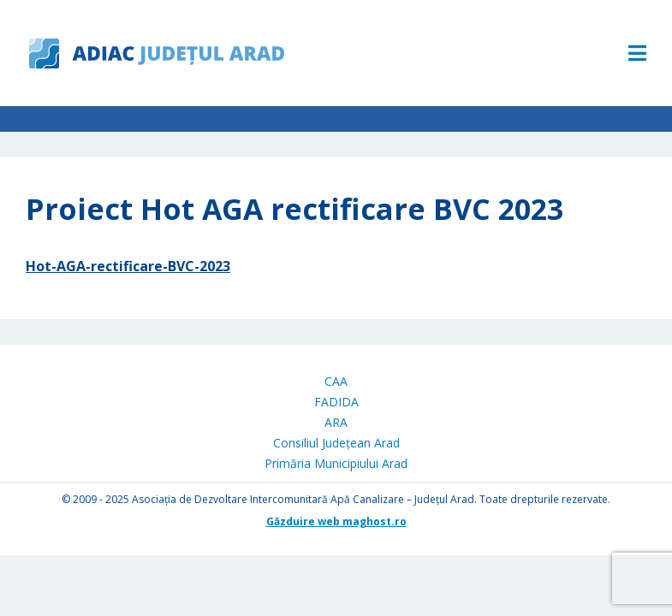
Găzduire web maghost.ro (336, 521)
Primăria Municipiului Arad (336, 463)
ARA (336, 422)
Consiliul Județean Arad (336, 443)
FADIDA (336, 402)
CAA (336, 381)
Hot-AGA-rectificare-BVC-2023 (128, 266)
